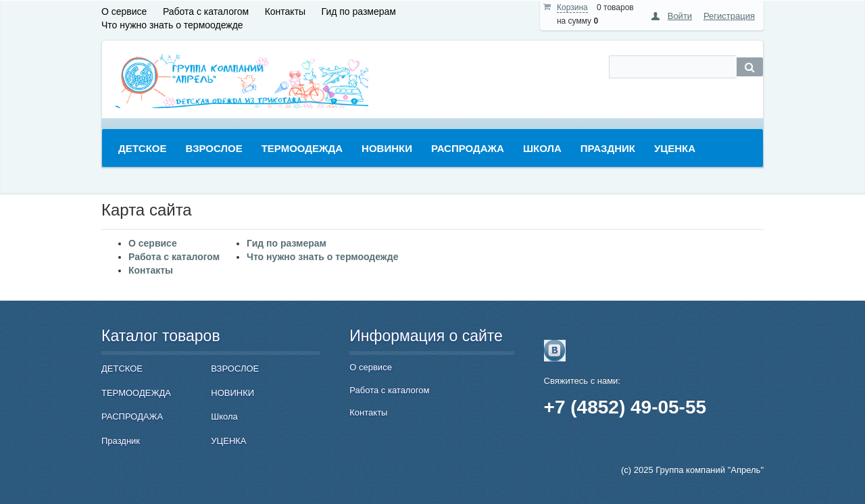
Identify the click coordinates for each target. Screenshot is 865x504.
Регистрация (729, 16)
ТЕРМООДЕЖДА (136, 393)
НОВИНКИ (232, 393)
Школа (224, 417)
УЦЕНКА (228, 441)
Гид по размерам (359, 11)
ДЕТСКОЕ (122, 369)
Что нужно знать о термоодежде (172, 25)
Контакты (285, 11)
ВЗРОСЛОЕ (235, 369)
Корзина (572, 7)
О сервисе (124, 11)
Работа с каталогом (206, 11)
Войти (680, 16)
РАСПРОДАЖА (132, 417)
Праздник (121, 441)
